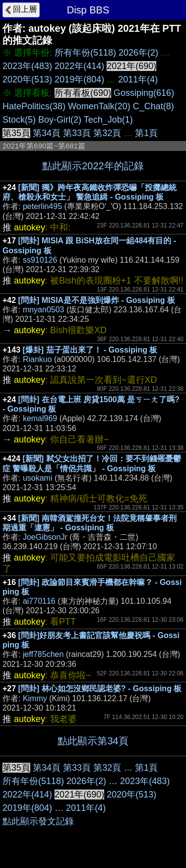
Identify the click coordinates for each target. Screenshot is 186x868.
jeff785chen (43, 654)
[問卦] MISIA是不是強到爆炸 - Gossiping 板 (97, 300)
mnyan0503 (44, 310)
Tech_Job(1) (108, 120)
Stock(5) (19, 120)
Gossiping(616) (144, 93)
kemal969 (40, 418)
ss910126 (40, 260)
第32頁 (107, 133)
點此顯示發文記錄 (38, 821)
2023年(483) (27, 66)
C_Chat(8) (154, 106)
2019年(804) (79, 79)
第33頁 (77, 133)
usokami (38, 478)
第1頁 (146, 133)
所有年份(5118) (85, 53)
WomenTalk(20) (99, 106)
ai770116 (39, 601)
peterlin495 (42, 206)
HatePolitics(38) (34, 106)
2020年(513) (27, 79)
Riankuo (37, 359)
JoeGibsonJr (45, 537)
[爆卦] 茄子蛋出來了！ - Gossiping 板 (90, 350)
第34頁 (47, 133)
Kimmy (35, 698)
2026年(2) (138, 53)
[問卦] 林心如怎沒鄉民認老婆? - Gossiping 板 (100, 688)
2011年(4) (138, 79)
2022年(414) (79, 66)
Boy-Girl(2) (60, 120)
